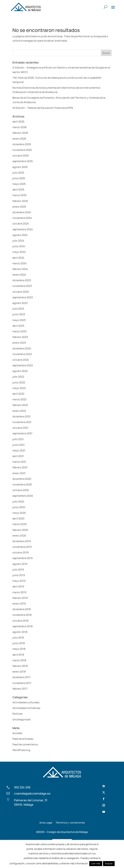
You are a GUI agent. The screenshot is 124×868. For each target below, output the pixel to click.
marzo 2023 (19, 331)
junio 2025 (19, 178)
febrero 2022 (20, 405)
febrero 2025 (20, 201)
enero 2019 (19, 604)
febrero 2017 (20, 689)
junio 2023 (19, 314)
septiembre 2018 (22, 626)
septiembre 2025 (23, 161)
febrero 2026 (20, 133)
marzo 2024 (20, 263)
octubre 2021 (20, 428)
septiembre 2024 (23, 229)
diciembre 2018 (22, 609)
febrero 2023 (20, 337)
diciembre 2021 (22, 416)
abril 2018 (18, 655)
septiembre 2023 (23, 297)
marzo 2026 (20, 127)
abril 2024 (18, 258)
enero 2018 (19, 672)
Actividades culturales (26, 702)
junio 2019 (19, 575)
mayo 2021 (19, 450)
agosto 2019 (20, 564)
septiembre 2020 (23, 496)
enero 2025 (19, 207)
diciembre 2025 (22, 144)
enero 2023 (19, 343)
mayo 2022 (19, 388)
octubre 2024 (21, 224)
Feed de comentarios (25, 744)
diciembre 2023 (22, 280)
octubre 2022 (21, 360)
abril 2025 (18, 190)
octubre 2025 (21, 156)
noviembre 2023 (22, 286)
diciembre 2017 (21, 677)
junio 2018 (19, 643)
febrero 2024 (20, 269)
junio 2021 (19, 445)
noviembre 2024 (22, 218)
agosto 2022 (20, 371)
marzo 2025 (19, 195)
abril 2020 (18, 518)
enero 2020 (19, 536)
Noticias (17, 714)
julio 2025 (18, 173)
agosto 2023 (20, 303)
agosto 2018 (20, 632)
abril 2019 (18, 586)
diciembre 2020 (22, 479)
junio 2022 (19, 382)
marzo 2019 (19, 592)
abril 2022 (18, 394)
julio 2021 (18, 439)
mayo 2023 (19, 320)
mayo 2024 (19, 252)
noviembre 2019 (22, 547)
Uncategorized (21, 719)
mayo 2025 (19, 184)
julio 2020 (18, 502)
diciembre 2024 (22, 212)
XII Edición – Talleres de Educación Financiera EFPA (43, 108)
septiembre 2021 (22, 433)
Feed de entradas (23, 739)
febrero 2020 (20, 530)
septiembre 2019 (23, 558)
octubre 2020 (21, 490)
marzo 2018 (19, 660)
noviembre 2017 (22, 683)
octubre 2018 (20, 621)
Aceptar (109, 863)
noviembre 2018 (22, 615)
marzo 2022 (19, 399)
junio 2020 (19, 507)
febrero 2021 (20, 467)
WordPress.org (21, 750)
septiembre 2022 (23, 365)
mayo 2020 (19, 513)
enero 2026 (19, 139)
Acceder (17, 733)
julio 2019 (18, 570)
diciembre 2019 (22, 541)
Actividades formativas (26, 708)
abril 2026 (18, 122)
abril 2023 (18, 326)
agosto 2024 (20, 235)
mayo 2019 (19, 581)
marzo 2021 (19, 462)
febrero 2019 (20, 598)
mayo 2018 (19, 649)
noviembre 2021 (22, 422)
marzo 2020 (20, 524)
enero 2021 (19, 473)
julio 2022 (18, 377)
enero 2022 (19, 411)
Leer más (96, 863)
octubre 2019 (21, 552)
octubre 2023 (21, 292)
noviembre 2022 (22, 354)
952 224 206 (22, 787)
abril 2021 (18, 456)
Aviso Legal (46, 823)
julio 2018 (18, 638)
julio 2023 (18, 309)
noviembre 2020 (22, 484)
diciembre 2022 (22, 348)
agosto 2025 (20, 167)
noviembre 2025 (22, 150)
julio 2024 (18, 241)
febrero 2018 (20, 666)
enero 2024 (19, 275)
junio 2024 (19, 246)
